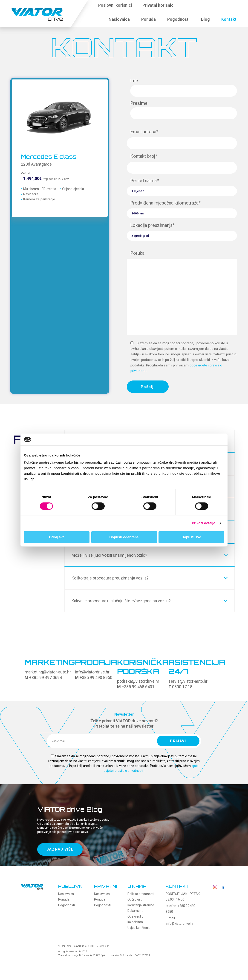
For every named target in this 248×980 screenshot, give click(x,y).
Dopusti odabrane (124, 537)
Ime (184, 86)
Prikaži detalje (204, 523)
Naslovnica (119, 19)
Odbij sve (57, 537)
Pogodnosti (178, 19)
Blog (205, 19)
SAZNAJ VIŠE (60, 851)
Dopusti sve (191, 537)
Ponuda (149, 19)
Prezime (184, 109)
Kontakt (229, 19)
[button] (184, 8)
